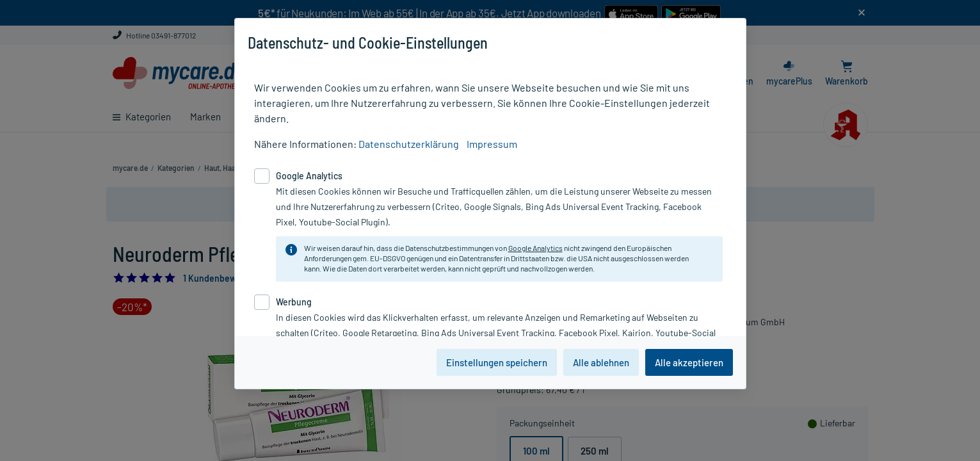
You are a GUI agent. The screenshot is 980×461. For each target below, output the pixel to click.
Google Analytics (535, 248)
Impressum (492, 144)
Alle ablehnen (601, 362)
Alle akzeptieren (689, 362)
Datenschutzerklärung (409, 144)
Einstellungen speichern (497, 362)
